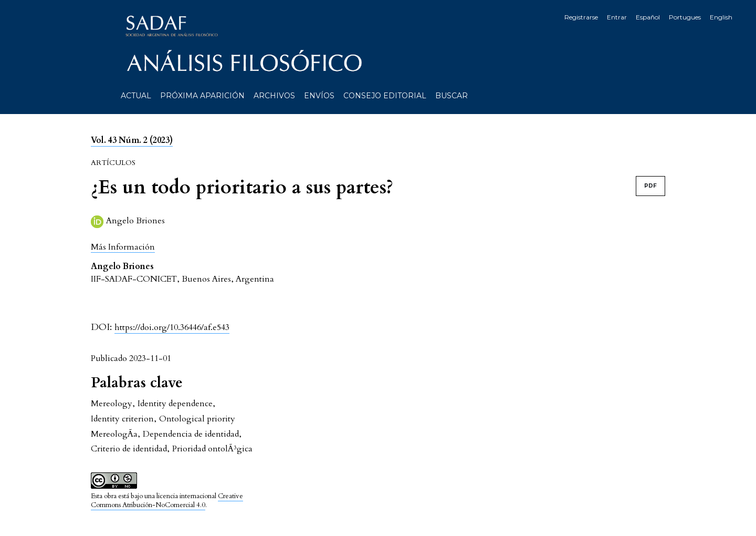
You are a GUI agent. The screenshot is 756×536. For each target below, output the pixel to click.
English (721, 17)
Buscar (451, 96)
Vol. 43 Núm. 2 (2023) (132, 140)
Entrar (617, 17)
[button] (123, 247)
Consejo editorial (385, 96)
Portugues (685, 17)
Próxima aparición (202, 96)
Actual (136, 96)
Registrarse (581, 17)
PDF (650, 186)
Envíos (319, 96)
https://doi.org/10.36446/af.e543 (172, 327)
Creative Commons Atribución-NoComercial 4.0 (167, 501)
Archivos (274, 96)
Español (648, 17)
